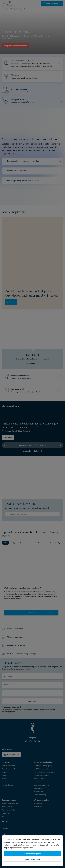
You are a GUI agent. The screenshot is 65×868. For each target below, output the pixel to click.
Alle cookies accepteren (32, 854)
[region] (32, 851)
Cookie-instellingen (33, 859)
